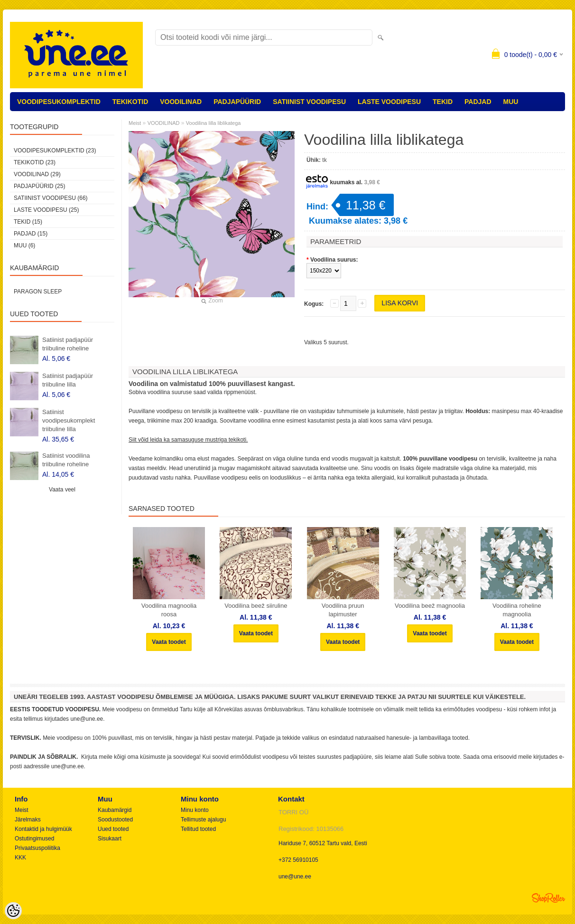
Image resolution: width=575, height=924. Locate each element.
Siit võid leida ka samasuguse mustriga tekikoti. (188, 440)
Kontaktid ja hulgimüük (43, 829)
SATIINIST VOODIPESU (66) (51, 198)
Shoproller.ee (548, 898)
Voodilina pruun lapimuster (343, 610)
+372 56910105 (298, 860)
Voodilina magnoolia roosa (169, 610)
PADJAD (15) (31, 234)
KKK (20, 858)
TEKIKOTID (130, 102)
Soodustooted (115, 820)
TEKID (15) (28, 222)
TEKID (443, 102)
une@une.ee (295, 877)
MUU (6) (24, 245)
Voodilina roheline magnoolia (517, 610)
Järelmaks (28, 820)
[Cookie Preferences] (13, 911)
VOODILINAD (181, 102)
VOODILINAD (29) (37, 174)
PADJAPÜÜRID (237, 102)
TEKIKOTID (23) (35, 162)
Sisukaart (110, 839)
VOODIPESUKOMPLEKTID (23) (55, 151)
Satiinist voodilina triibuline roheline (66, 460)
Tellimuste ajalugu (203, 820)
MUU (511, 102)
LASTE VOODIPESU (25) (46, 210)
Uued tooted (113, 829)
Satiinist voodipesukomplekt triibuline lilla (69, 420)
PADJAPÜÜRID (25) (39, 186)
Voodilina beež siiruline (256, 606)
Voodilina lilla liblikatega (213, 123)
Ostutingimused (34, 839)
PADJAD (478, 102)
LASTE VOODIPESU (389, 102)
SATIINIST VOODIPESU (309, 102)
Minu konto (195, 810)
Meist (135, 123)
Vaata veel (62, 490)
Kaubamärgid (115, 810)
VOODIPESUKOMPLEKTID (59, 102)
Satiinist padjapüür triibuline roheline (68, 344)
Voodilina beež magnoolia (430, 606)
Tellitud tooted (198, 829)
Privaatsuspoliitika (37, 848)
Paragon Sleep (38, 292)
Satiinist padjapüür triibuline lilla (68, 380)
